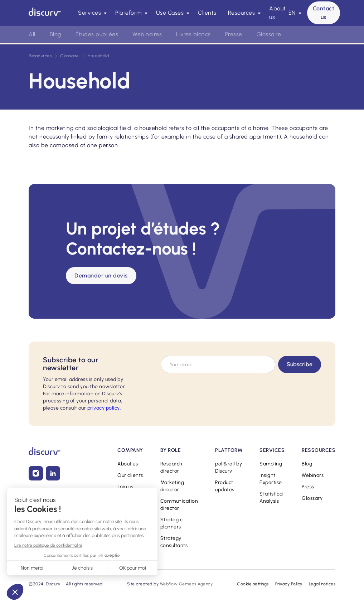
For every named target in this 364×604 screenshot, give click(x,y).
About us (278, 13)
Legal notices (322, 584)
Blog (55, 34)
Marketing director (172, 486)
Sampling (271, 464)
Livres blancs (193, 34)
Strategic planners (172, 523)
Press (308, 487)
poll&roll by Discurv (229, 467)
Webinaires (147, 34)
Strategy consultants (174, 542)
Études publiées (97, 34)
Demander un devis (101, 276)
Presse (234, 34)
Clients (207, 13)
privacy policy (103, 408)
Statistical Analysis (272, 497)
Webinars (313, 475)
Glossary (312, 498)
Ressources (40, 56)
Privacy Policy (289, 584)
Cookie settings (253, 584)
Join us (125, 487)
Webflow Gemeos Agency (186, 584)
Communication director (179, 505)
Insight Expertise (271, 479)
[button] (91, 13)
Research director (171, 467)
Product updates (225, 486)
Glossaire (269, 34)
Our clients (130, 475)
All (32, 34)
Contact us (324, 13)
